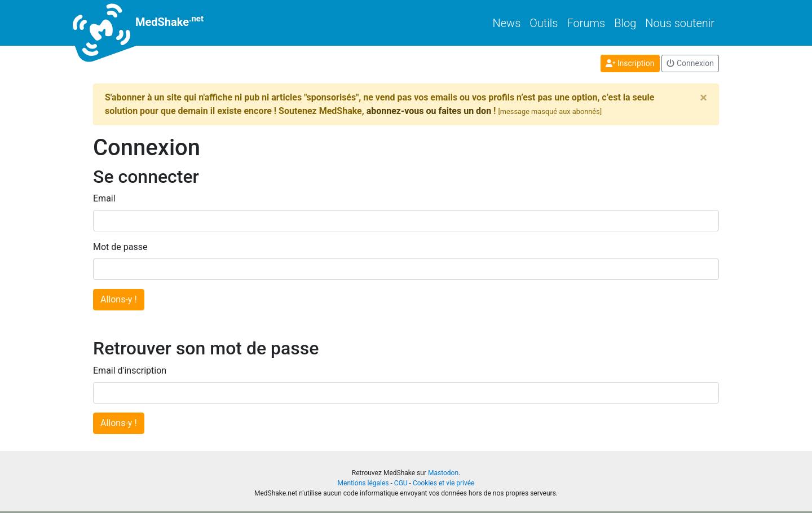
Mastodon (443, 473)
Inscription (630, 63)
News (507, 23)
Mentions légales (363, 483)
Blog (625, 23)
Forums (586, 23)
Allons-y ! (119, 299)
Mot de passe (120, 247)
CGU (401, 483)
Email (104, 198)
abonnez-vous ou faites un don (429, 111)
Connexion (690, 63)
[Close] (703, 98)
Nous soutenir (680, 23)
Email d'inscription (130, 370)
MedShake (148, 23)
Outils (544, 23)
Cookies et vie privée (444, 483)
